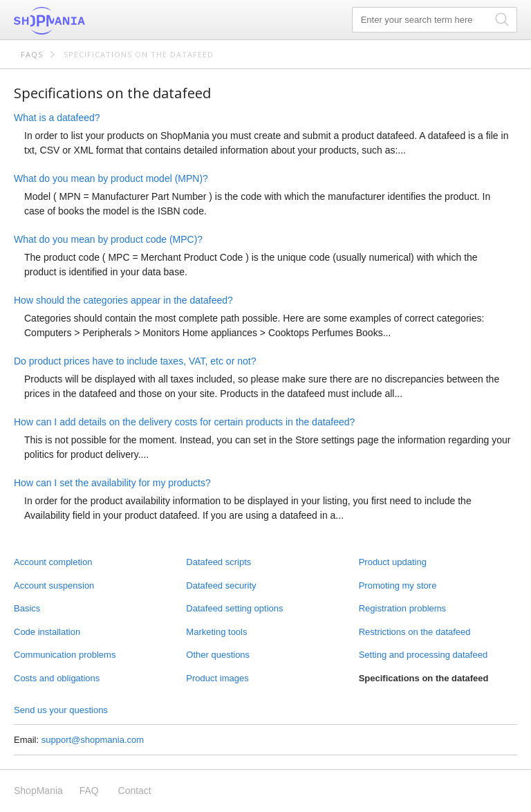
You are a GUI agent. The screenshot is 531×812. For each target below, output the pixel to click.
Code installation (47, 632)
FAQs (32, 54)
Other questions (218, 655)
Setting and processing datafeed (423, 655)
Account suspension (54, 585)
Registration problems (402, 608)
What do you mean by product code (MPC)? (108, 239)
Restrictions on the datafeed (415, 632)
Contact (135, 791)
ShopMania (83, 21)
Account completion (53, 562)
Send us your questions (61, 710)
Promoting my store (398, 585)
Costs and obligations (57, 678)
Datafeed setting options (234, 608)
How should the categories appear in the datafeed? (123, 300)
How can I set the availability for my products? (112, 483)
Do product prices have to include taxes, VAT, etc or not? (135, 361)
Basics (27, 608)
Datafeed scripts (218, 562)
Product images (217, 678)
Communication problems (65, 655)
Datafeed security (221, 585)
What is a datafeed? (57, 118)
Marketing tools (216, 632)
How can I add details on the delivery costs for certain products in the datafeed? (184, 422)
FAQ (89, 791)
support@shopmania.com (93, 740)
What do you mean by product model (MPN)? (111, 178)
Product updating (393, 562)
